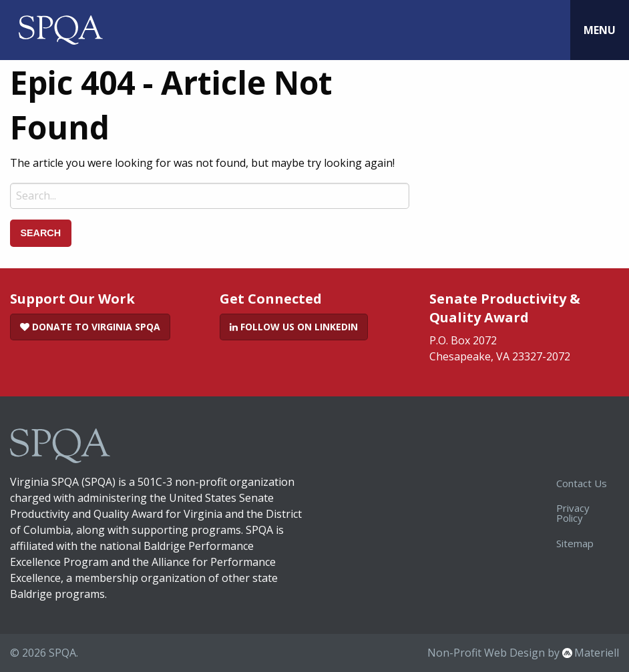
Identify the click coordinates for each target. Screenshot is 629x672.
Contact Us (582, 483)
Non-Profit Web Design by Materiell (523, 653)
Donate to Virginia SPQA (90, 327)
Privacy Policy (573, 513)
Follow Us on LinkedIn (294, 327)
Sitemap (575, 543)
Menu (600, 30)
